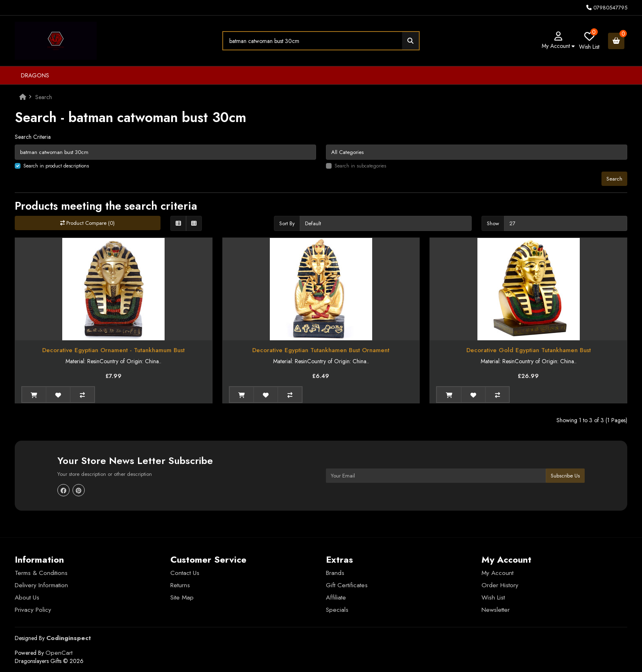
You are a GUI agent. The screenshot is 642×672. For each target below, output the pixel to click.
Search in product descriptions (56, 166)
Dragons (35, 75)
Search (44, 97)
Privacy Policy (33, 610)
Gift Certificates (347, 585)
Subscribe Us (565, 476)
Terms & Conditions (41, 573)
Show (493, 223)
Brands (335, 573)
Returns (180, 585)
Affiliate (336, 597)
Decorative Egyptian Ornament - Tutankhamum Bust (113, 350)
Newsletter (496, 610)
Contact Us (185, 573)
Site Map (182, 597)
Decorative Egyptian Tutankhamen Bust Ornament (321, 350)
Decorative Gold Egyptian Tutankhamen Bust (529, 350)
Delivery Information (41, 585)
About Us (27, 597)
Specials (337, 610)
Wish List (493, 597)
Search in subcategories (360, 166)
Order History (500, 585)
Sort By (287, 223)
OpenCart (59, 653)
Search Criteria (33, 137)
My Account (497, 573)
